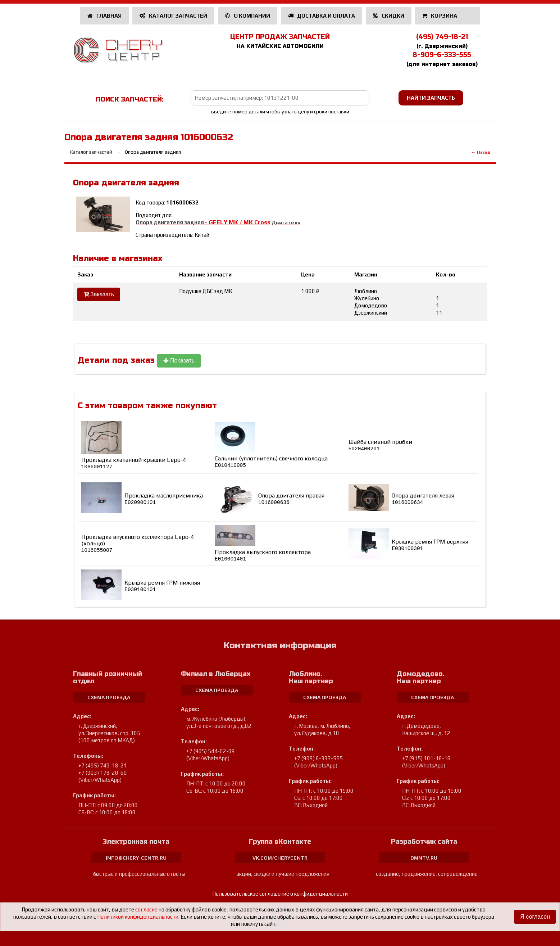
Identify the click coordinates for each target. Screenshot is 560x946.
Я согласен (535, 917)
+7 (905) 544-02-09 (211, 751)
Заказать (99, 294)
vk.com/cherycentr (280, 858)
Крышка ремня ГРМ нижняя (162, 586)
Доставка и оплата (322, 16)
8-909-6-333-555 (442, 55)
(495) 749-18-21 (442, 37)
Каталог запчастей (174, 16)
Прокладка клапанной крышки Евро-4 (134, 463)
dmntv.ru (424, 858)
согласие (146, 909)
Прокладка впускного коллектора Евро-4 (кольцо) (138, 544)
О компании (248, 16)
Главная (104, 16)
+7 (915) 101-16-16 (426, 758)
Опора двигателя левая (423, 499)
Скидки (389, 16)
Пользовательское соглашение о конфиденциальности (280, 894)
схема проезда (109, 697)
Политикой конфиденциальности (138, 917)
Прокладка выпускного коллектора (263, 555)
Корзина (440, 16)
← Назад (481, 152)
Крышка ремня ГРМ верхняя (430, 545)
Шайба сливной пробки (380, 445)
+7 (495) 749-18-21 (103, 765)
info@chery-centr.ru (136, 858)
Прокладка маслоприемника (164, 499)
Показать (179, 361)
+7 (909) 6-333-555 (318, 758)
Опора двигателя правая (291, 499)
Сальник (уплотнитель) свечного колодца (271, 462)
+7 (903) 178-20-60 (103, 773)
